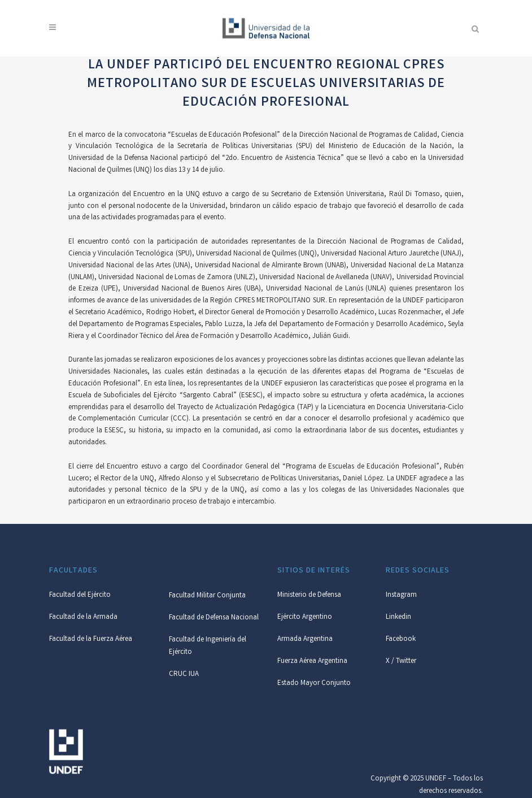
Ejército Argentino (305, 617)
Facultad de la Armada (83, 617)
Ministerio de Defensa (309, 595)
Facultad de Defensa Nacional (214, 618)
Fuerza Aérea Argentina (312, 662)
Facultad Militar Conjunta (207, 596)
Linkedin (398, 617)
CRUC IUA (184, 675)
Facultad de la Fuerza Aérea (91, 639)
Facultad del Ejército (80, 595)
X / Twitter (401, 662)
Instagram (401, 595)
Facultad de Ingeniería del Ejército (208, 646)
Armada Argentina (305, 639)
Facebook (401, 639)
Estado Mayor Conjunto (314, 684)
